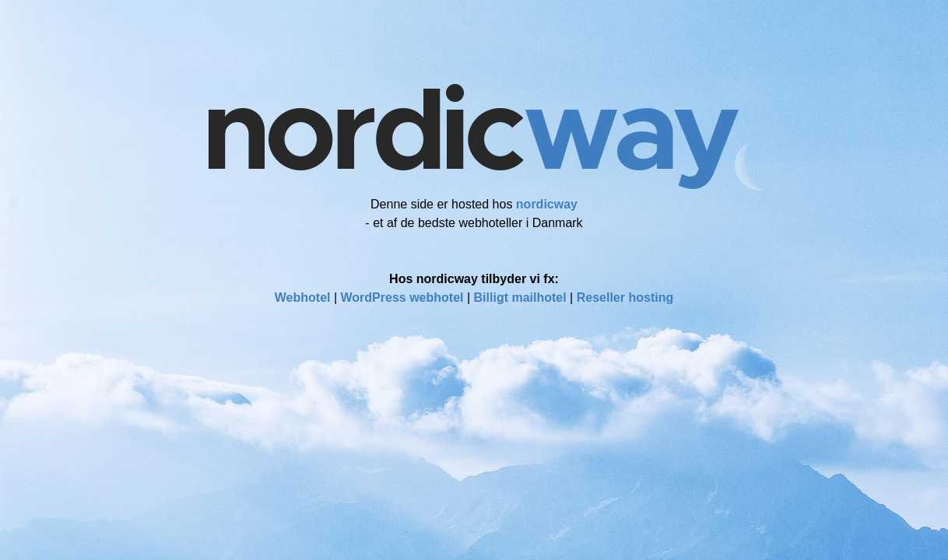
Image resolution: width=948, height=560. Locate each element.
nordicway (547, 204)
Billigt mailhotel (520, 297)
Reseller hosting (625, 297)
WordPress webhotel (402, 297)
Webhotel (303, 297)
